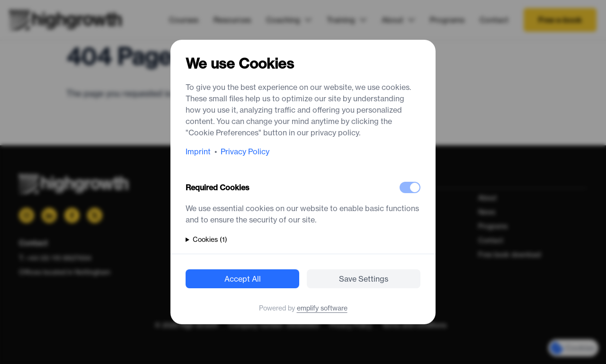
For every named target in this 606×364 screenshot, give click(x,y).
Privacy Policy (245, 151)
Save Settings (364, 279)
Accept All (243, 279)
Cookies (210, 240)
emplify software (322, 308)
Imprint (198, 151)
